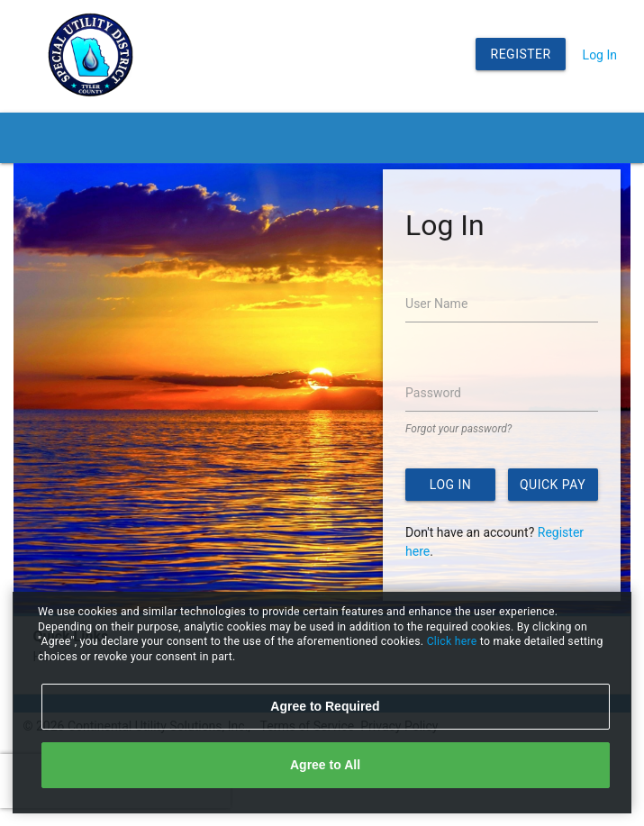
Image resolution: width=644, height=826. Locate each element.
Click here (454, 641)
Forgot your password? (458, 429)
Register (521, 54)
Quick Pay (553, 485)
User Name (436, 304)
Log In (600, 55)
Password (433, 393)
